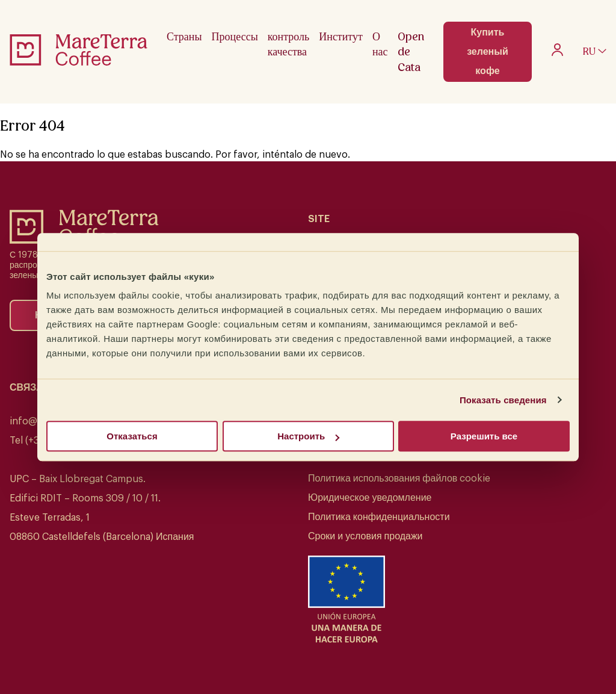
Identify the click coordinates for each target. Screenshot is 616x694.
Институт (341, 36)
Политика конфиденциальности (379, 517)
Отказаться (132, 436)
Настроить (308, 436)
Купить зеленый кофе (488, 52)
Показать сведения (503, 400)
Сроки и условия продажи (365, 536)
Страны (184, 36)
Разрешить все (484, 436)
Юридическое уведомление (370, 498)
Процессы (235, 36)
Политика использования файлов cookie (399, 479)
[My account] (557, 53)
